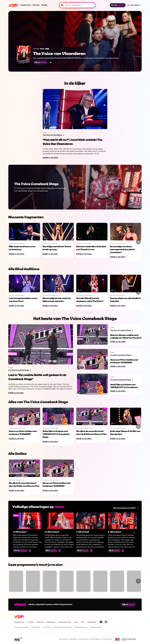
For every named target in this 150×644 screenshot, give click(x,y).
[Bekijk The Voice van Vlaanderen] (50, 581)
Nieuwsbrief (92, 622)
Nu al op (20, 551)
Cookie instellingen (96, 627)
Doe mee (36, 5)
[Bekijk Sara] (83, 581)
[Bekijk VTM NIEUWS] (67, 581)
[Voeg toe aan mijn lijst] (51, 62)
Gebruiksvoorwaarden (21, 627)
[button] (134, 5)
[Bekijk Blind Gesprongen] (117, 581)
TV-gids (44, 5)
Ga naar (118, 5)
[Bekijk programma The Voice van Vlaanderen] (53, 135)
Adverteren (51, 622)
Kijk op (40, 62)
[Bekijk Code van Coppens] (100, 581)
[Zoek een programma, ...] (77, 5)
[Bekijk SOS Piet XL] (134, 581)
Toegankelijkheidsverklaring (63, 627)
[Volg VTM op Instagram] (106, 622)
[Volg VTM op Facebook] (101, 622)
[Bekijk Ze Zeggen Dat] (33, 581)
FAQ (83, 622)
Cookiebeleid (36, 627)
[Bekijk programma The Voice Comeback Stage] (20, 370)
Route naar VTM (65, 622)
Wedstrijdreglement (81, 627)
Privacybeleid (47, 627)
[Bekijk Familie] (16, 581)
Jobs (76, 622)
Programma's (26, 5)
